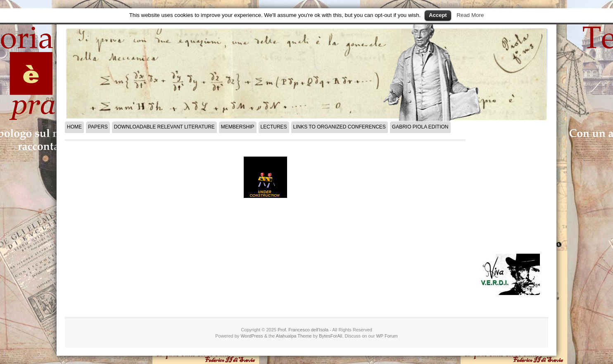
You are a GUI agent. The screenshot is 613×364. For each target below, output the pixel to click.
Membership (238, 127)
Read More (470, 15)
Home (74, 127)
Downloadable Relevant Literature (164, 127)
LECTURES (274, 127)
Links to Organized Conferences (340, 127)
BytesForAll (330, 336)
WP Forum (387, 336)
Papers (98, 127)
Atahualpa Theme (294, 336)
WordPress (252, 336)
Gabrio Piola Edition (420, 127)
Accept (438, 15)
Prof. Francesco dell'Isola (303, 330)
